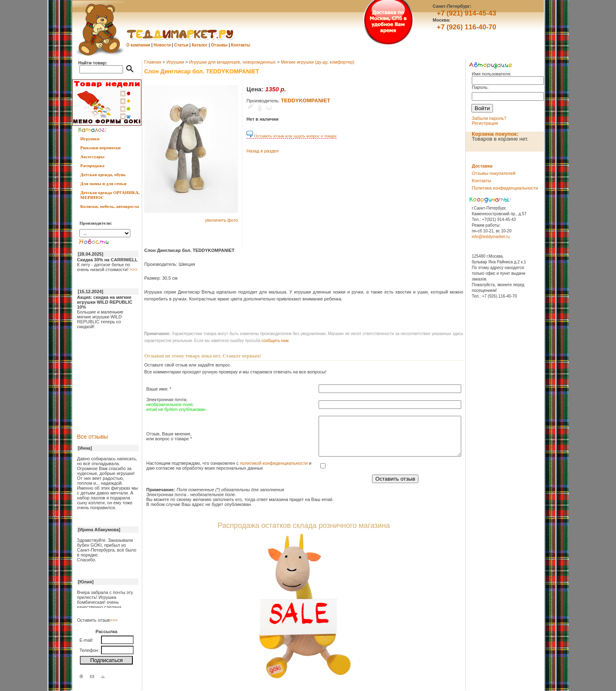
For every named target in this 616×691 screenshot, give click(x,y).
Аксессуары (92, 157)
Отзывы (219, 45)
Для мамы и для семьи (103, 183)
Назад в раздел (263, 151)
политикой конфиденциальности (274, 463)
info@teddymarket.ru (491, 237)
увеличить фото (221, 220)
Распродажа (92, 166)
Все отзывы (92, 437)
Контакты (241, 45)
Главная (153, 62)
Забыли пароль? (489, 118)
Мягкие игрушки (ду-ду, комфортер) (317, 62)
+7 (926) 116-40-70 (466, 27)
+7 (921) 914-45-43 (466, 13)
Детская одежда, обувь (103, 174)
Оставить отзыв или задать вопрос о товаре (291, 136)
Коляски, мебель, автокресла (110, 206)
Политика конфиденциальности (505, 188)
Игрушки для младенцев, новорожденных (232, 62)
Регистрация (485, 123)
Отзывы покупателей (494, 173)
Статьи (181, 45)
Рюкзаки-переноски (100, 148)
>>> (133, 269)
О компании (138, 45)
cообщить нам (275, 341)
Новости (162, 45)
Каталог (200, 45)
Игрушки (90, 139)
